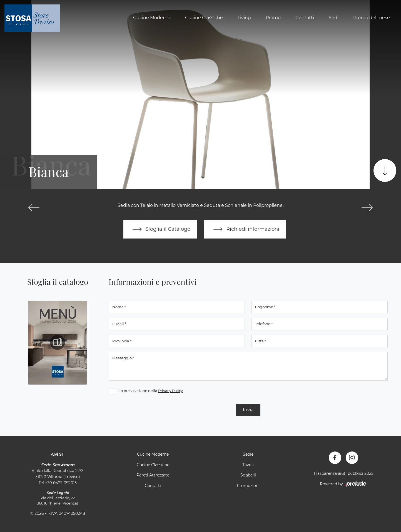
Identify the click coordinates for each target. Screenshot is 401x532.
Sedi (334, 18)
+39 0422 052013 (61, 483)
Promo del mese (372, 18)
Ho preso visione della (150, 391)
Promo (273, 18)
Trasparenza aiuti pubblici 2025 (343, 473)
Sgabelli (248, 475)
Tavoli (248, 465)
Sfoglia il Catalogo (160, 229)
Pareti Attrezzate (153, 475)
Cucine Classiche (204, 18)
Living (244, 18)
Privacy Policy (170, 391)
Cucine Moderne (152, 18)
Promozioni (248, 486)
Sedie (248, 454)
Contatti (305, 18)
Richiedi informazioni (245, 229)
